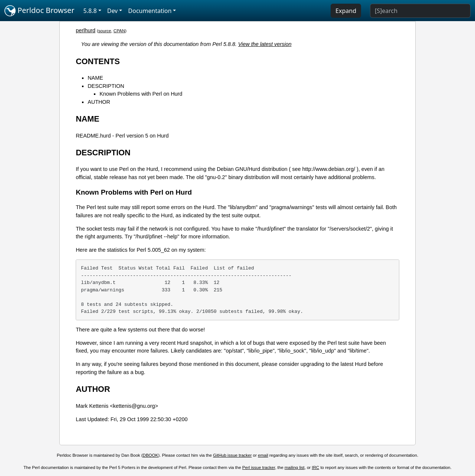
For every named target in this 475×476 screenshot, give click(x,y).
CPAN (119, 31)
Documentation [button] (150, 11)
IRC (315, 467)
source (105, 31)
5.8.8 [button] (90, 11)
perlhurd (86, 30)
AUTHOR (99, 102)
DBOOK (151, 455)
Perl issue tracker (259, 467)
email (263, 455)
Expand (346, 11)
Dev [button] (113, 11)
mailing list (295, 467)
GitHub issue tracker (232, 455)
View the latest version (265, 44)
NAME (95, 78)
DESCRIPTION (106, 86)
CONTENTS (98, 61)
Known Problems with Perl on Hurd (141, 94)
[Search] (420, 11)
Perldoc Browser (40, 11)
